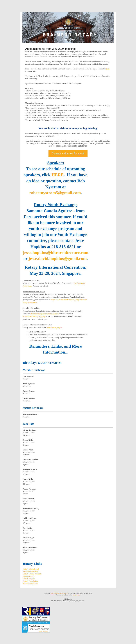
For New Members (30, 583)
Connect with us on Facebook (68, 153)
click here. (77, 595)
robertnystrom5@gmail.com (55, 193)
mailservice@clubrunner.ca (59, 593)
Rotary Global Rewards (32, 574)
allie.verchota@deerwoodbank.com (44, 314)
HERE (58, 175)
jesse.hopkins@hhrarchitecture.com (56, 253)
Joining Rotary (29, 576)
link (108, 69)
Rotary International (31, 569)
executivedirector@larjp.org (34, 316)
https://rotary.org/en (55, 327)
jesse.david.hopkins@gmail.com (58, 259)
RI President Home (30, 571)
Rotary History (29, 579)
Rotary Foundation (30, 581)
